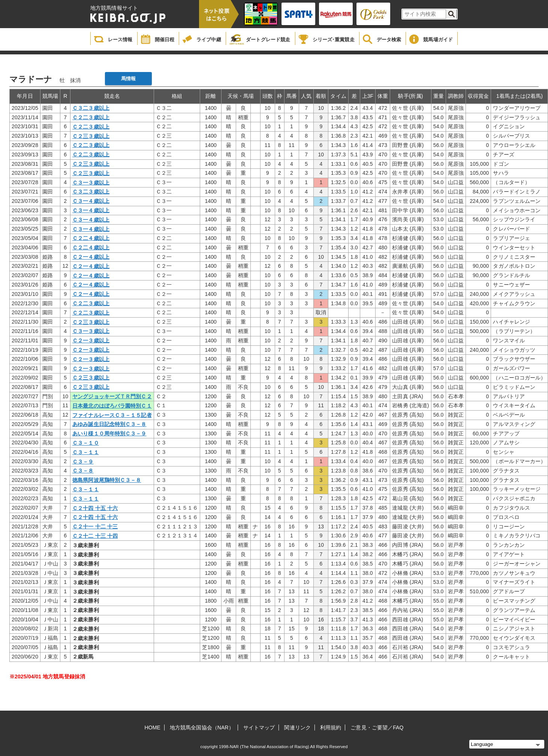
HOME (153, 727)
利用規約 (331, 727)
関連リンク (297, 727)
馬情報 (128, 79)
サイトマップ (259, 727)
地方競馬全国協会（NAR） (202, 727)
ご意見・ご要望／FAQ (377, 727)
